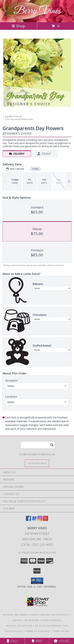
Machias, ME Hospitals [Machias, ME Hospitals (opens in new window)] (55, 615)
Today (35, 169)
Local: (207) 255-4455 (37, 545)
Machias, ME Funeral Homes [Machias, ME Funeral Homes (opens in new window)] (20, 615)
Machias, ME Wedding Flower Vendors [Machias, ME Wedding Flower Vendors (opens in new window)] (37, 620)
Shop (18, 26)
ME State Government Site (51, 626)
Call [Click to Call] (12, 641)
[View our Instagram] (40, 520)
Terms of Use (61, 631)
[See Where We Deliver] (37, 463)
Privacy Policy (14, 631)
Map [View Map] (37, 641)
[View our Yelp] (46, 520)
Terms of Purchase (38, 631)
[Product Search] (38, 445)
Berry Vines (37, 11)
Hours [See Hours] (62, 641)
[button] (37, 581)
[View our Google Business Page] (34, 520)
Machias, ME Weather (19, 626)
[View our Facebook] (28, 520)
